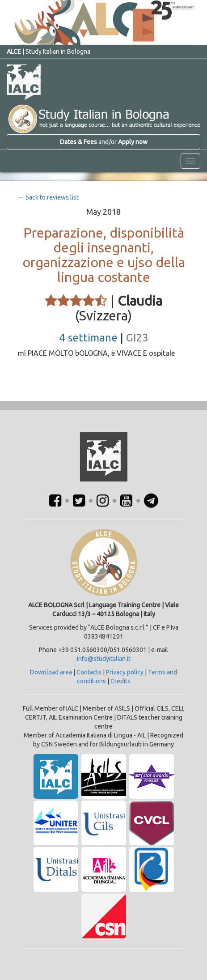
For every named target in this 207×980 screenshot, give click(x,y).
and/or (104, 142)
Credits (120, 681)
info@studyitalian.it (104, 659)
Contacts (89, 672)
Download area (51, 672)
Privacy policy (125, 672)
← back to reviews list (48, 197)
